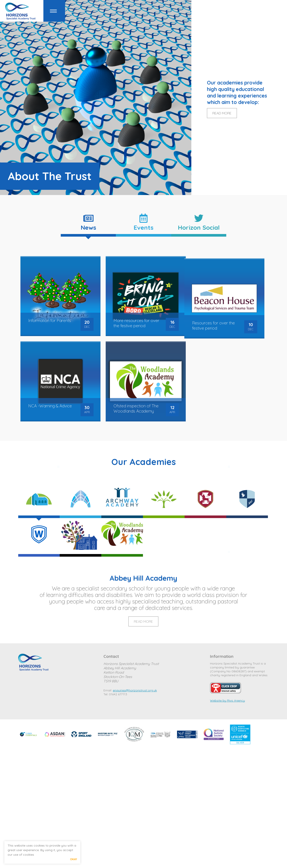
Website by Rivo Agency (227, 701)
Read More (143, 621)
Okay (74, 859)
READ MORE (222, 113)
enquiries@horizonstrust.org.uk (135, 690)
